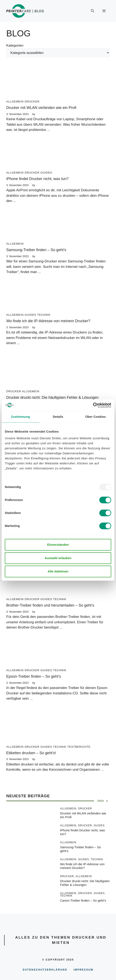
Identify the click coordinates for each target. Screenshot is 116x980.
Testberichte (79, 747)
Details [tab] (58, 417)
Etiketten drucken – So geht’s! (31, 753)
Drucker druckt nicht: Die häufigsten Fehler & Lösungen (52, 397)
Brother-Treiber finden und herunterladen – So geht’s (50, 605)
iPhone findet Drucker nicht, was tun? (37, 179)
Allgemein (15, 102)
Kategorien (15, 45)
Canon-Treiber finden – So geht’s (83, 900)
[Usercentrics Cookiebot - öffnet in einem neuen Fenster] (93, 405)
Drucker (32, 102)
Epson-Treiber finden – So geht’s (34, 676)
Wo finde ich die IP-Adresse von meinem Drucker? (48, 321)
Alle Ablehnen (58, 571)
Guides (46, 173)
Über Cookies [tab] (96, 417)
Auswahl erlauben (58, 558)
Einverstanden (58, 545)
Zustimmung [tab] (21, 417)
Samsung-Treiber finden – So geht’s (36, 250)
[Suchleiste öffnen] (93, 11)
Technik (44, 315)
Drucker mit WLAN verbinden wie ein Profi (41, 108)
